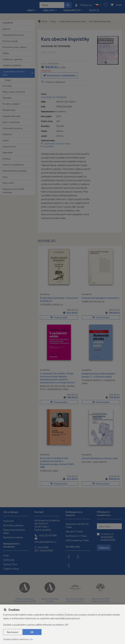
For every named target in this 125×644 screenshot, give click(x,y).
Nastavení (13, 632)
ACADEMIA (8, 24)
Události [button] (49, 11)
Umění (6, 141)
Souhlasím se (108, 537)
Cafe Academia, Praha (77, 540)
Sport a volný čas (11, 123)
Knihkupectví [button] (72, 11)
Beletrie (6, 30)
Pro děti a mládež (11, 105)
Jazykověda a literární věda (13, 74)
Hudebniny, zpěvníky (13, 60)
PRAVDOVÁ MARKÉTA (92, 381)
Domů (43, 22)
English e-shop (11, 569)
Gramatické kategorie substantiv (101, 299)
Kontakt (39, 512)
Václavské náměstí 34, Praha (77, 525)
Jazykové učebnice (12, 66)
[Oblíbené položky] (106, 6)
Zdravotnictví (9, 148)
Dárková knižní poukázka (15, 172)
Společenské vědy (12, 117)
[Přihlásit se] (83, 6)
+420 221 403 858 (46, 535)
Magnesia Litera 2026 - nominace (14, 192)
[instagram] (78, 556)
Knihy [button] (31, 11)
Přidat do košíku (59, 318)
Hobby (6, 54)
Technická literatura (13, 129)
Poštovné (8, 521)
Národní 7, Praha (74, 531)
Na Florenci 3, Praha (76, 536)
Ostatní (8, 81)
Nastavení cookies (13, 537)
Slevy (5, 178)
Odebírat (104, 548)
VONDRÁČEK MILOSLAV (93, 303)
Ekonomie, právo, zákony (15, 48)
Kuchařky (7, 87)
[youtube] (69, 565)
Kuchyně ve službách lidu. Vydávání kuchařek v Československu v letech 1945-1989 (57, 463)
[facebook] (69, 556)
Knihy (53, 22)
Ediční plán (9, 560)
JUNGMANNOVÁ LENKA (57, 390)
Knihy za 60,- (9, 184)
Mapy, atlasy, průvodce (14, 93)
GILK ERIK (86, 463)
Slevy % (94, 11)
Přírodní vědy (9, 111)
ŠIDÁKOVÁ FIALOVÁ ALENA (53, 387)
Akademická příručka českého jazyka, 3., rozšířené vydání (99, 376)
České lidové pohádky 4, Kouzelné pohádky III (53, 300)
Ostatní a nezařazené (13, 166)
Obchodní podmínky (13, 525)
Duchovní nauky (10, 42)
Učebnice (7, 135)
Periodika (7, 99)
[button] (98, 6)
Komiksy (7, 160)
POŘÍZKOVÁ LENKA (49, 471)
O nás (6, 555)
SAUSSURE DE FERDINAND (56, 47)
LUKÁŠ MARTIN (99, 463)
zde (31, 639)
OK (32, 632)
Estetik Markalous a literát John (100, 459)
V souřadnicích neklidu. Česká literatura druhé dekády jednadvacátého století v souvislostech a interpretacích (57, 379)
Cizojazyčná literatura (13, 36)
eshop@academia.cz (45, 540)
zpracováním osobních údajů (108, 538)
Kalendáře (8, 154)
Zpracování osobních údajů (14, 531)
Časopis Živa (10, 564)
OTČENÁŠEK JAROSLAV (52, 305)
